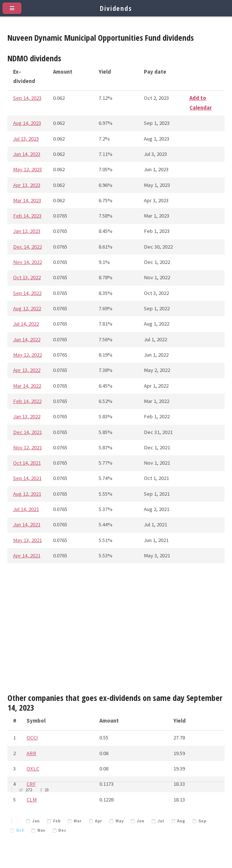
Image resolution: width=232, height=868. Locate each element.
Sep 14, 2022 (27, 293)
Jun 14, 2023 (27, 154)
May (120, 821)
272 (29, 790)
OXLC (33, 769)
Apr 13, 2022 (27, 370)
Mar (78, 821)
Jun (140, 821)
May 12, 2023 (27, 169)
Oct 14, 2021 (27, 463)
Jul (161, 821)
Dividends (116, 8)
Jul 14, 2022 (26, 324)
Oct (20, 830)
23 (47, 790)
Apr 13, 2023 (27, 185)
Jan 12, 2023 (27, 231)
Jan (36, 821)
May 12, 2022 (27, 355)
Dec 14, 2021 (27, 432)
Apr (98, 821)
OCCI (32, 738)
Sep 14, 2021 (27, 478)
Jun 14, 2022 (27, 339)
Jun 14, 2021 (27, 524)
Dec (62, 830)
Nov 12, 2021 (27, 447)
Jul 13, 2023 (26, 139)
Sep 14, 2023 (27, 98)
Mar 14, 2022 (27, 386)
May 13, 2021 (27, 540)
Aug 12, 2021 (27, 494)
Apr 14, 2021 (27, 555)
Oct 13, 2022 (27, 277)
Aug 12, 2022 (27, 308)
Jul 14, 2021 (26, 509)
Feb (57, 821)
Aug (181, 821)
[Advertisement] (116, 631)
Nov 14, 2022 (27, 262)
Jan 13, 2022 (27, 416)
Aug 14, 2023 (27, 123)
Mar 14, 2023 (27, 200)
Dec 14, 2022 (27, 247)
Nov (41, 830)
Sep (202, 821)
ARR (31, 753)
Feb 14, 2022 (27, 401)
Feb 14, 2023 (27, 216)
